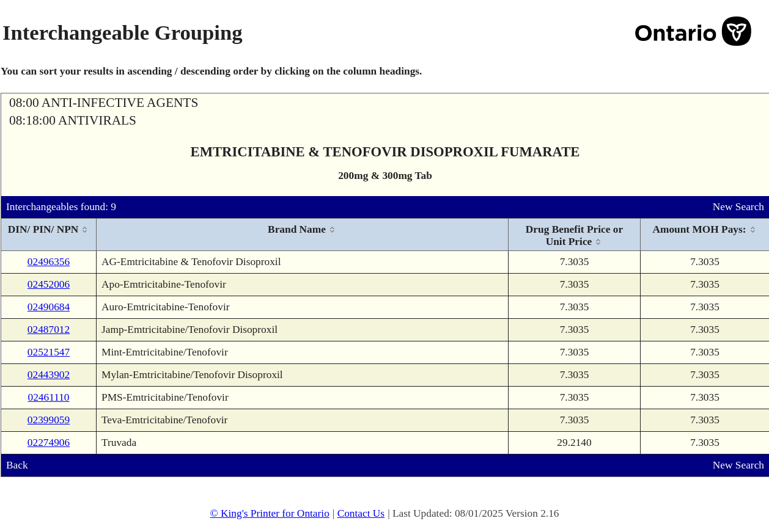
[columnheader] (49, 235)
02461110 (48, 397)
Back (17, 465)
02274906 (49, 443)
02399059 (49, 420)
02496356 (49, 262)
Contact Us (361, 513)
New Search (738, 207)
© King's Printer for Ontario (269, 513)
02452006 (49, 284)
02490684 (49, 307)
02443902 (49, 375)
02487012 (49, 330)
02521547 (49, 352)
